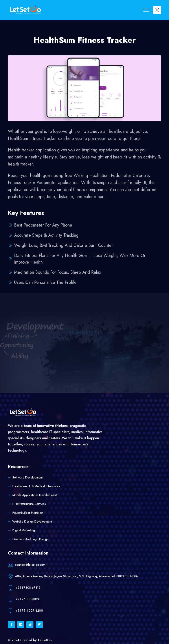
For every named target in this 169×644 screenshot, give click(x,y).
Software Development (28, 477)
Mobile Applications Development (35, 495)
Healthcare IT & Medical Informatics (36, 486)
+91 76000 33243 (25, 599)
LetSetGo (45, 640)
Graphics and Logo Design (30, 539)
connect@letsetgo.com (27, 565)
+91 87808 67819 (24, 588)
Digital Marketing (24, 530)
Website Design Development (32, 521)
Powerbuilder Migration (28, 513)
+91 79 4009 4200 (25, 611)
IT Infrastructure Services (29, 504)
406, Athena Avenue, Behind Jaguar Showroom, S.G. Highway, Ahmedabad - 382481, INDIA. (73, 576)
